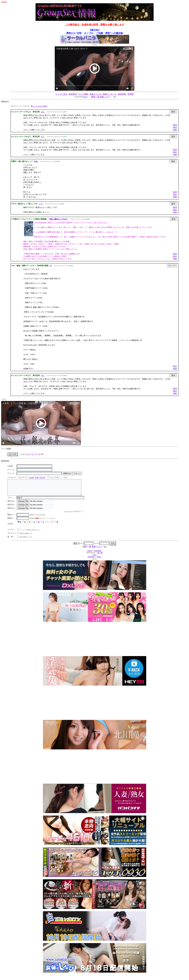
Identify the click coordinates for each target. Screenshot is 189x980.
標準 (93, 97)
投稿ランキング (110, 94)
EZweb (42, 477)
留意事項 (73, 94)
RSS (85, 97)
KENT (90, 554)
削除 (175, 130)
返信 (175, 125)
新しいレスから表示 (39, 106)
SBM (37, 477)
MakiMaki (98, 554)
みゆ (36, 161)
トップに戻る (61, 94)
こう (41, 204)
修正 (175, 127)
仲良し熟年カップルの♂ (59, 219)
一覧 (98, 97)
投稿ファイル (95, 94)
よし (43, 112)
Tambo (99, 560)
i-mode (32, 477)
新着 (102, 97)
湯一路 (100, 556)
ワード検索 (83, 94)
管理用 (130, 94)
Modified (91, 560)
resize (94, 558)
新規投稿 (122, 94)
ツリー (107, 97)
